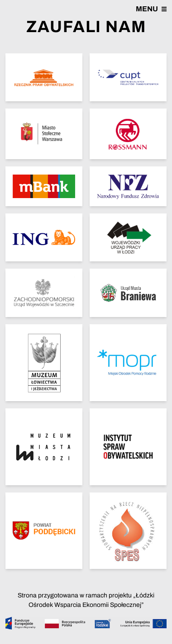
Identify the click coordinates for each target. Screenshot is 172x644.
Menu (151, 9)
